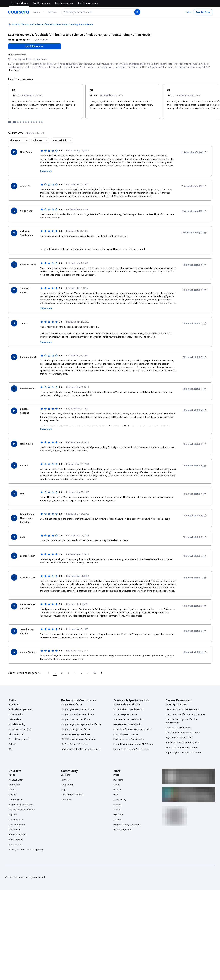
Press (116, 775)
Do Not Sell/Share (122, 830)
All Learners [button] (16, 140)
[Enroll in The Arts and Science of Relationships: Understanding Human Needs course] (35, 46)
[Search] (137, 12)
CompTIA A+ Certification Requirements (185, 714)
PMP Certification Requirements (182, 748)
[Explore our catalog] (39, 12)
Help (116, 795)
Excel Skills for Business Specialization (133, 729)
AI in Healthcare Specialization (128, 719)
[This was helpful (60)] (194, 152)
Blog (63, 790)
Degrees (13, 815)
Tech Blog (66, 800)
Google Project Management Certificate (81, 724)
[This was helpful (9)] (195, 265)
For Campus (15, 830)
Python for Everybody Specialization (132, 749)
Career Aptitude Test (176, 704)
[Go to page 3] (68, 673)
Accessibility (120, 800)
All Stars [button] (38, 140)
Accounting (14, 704)
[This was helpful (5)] (195, 537)
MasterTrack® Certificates (22, 810)
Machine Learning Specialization (129, 739)
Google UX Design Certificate (75, 729)
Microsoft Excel (16, 734)
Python (12, 744)
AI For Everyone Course (125, 714)
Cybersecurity (16, 714)
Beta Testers (68, 785)
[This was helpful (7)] (195, 324)
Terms (117, 785)
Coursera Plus (16, 800)
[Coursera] (19, 12)
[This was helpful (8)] (195, 290)
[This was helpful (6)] (195, 410)
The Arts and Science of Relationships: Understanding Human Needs (102, 35)
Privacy (117, 790)
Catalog (12, 795)
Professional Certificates (21, 805)
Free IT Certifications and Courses (183, 733)
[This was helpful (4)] (195, 556)
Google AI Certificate (71, 704)
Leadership (14, 785)
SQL (11, 749)
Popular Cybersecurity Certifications (184, 753)
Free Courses (15, 845)
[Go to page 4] (75, 673)
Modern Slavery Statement (127, 825)
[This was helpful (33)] (194, 186)
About (12, 775)
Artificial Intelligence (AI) (21, 709)
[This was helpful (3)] (195, 606)
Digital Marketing (17, 724)
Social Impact (15, 840)
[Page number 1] (55, 673)
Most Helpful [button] (59, 140)
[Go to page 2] (62, 673)
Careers (13, 790)
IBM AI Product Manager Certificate (78, 739)
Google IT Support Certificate (76, 719)
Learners (65, 775)
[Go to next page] (102, 673)
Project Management (19, 739)
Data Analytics (16, 719)
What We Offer (16, 780)
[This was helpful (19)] (194, 211)
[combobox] (97, 12)
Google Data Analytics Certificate (77, 714)
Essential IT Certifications (178, 728)
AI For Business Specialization (128, 709)
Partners (65, 780)
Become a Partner (18, 835)
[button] (52, 12)
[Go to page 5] (82, 673)
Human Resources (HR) (20, 729)
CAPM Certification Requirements (182, 709)
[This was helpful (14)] (194, 233)
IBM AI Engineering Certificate (76, 734)
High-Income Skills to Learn (179, 738)
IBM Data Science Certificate (75, 744)
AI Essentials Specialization (127, 704)
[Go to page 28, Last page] (95, 673)
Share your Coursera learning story (26, 850)
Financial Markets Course (126, 734)
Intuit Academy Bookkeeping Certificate (81, 749)
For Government (17, 825)
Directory (118, 815)
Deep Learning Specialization (128, 724)
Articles (117, 810)
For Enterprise (16, 820)
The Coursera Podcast (72, 795)
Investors (118, 780)
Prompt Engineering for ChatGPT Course (134, 744)
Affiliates (118, 820)
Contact (117, 805)
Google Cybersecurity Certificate (78, 709)
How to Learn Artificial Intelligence (183, 743)
